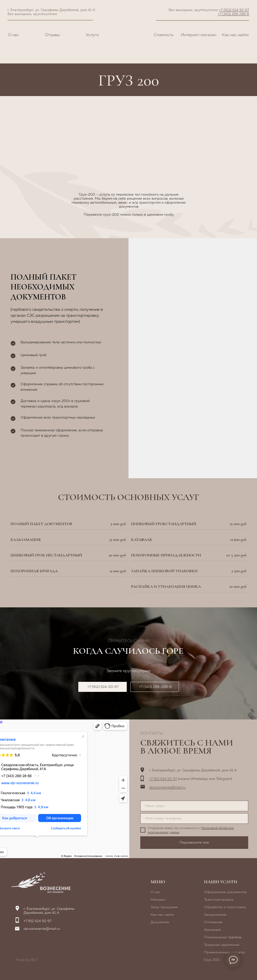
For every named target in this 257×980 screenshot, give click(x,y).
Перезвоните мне (194, 843)
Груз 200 (212, 960)
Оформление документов (225, 892)
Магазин (158, 900)
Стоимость (164, 35)
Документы (160, 922)
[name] (194, 806)
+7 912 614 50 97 (163, 779)
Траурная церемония (222, 945)
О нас (13, 35)
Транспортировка (219, 900)
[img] (41, 882)
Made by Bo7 (26, 960)
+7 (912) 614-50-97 (103, 687)
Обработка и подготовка (225, 907)
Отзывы (52, 35)
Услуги (92, 35)
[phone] (194, 819)
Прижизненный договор (224, 952)
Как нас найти (235, 35)
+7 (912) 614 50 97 (234, 10)
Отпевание (213, 922)
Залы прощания (164, 907)
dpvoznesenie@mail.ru (167, 787)
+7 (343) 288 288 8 (233, 14)
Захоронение (215, 915)
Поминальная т (217, 937)
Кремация (212, 930)
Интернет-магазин (199, 35)
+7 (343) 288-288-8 (155, 687)
